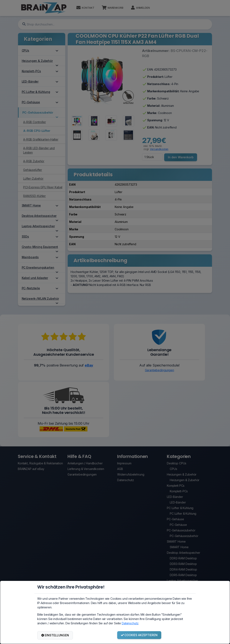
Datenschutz (130, 623)
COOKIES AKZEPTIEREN (139, 635)
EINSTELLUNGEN (55, 635)
